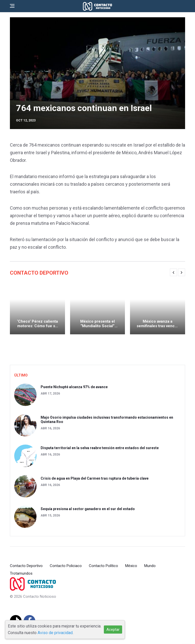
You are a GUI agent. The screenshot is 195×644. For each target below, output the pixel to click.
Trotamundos (21, 573)
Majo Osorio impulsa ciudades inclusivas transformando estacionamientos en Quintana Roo (107, 420)
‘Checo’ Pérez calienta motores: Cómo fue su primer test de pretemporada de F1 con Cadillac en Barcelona (37, 324)
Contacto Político (103, 566)
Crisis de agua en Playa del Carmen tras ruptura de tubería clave (95, 478)
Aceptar (113, 630)
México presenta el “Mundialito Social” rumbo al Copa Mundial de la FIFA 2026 (97, 324)
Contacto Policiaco (66, 566)
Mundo (150, 566)
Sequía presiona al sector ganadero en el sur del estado (88, 509)
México (131, 566)
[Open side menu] (12, 6)
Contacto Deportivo (26, 566)
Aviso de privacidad (55, 633)
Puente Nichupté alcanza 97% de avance (74, 387)
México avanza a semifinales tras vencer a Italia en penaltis (158, 324)
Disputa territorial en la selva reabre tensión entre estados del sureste (100, 448)
